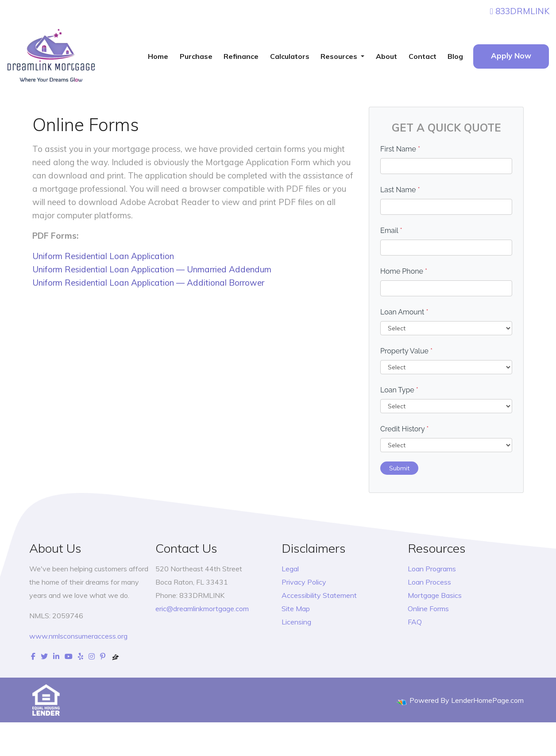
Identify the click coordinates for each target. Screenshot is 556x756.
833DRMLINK (520, 11)
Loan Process (429, 582)
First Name (400, 149)
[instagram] (92, 656)
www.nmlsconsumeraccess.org (78, 636)
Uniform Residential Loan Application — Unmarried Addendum (152, 269)
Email (391, 231)
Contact (423, 56)
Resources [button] (340, 56)
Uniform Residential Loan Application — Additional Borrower (148, 283)
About (386, 56)
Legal (290, 569)
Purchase (196, 56)
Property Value (406, 351)
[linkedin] (56, 656)
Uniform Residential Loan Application (103, 256)
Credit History (404, 429)
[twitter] (44, 656)
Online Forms (428, 609)
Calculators (290, 56)
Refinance (241, 56)
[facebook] (33, 656)
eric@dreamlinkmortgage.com (202, 609)
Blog (455, 56)
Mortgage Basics (435, 595)
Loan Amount (404, 312)
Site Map (296, 609)
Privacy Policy (304, 582)
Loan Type (399, 390)
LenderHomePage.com (487, 700)
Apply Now (511, 56)
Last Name (400, 190)
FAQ (415, 622)
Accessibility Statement (319, 595)
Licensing (296, 622)
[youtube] (69, 656)
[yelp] (81, 656)
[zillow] (116, 656)
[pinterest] (103, 656)
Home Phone (404, 271)
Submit (399, 468)
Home (158, 56)
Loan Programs (432, 569)
